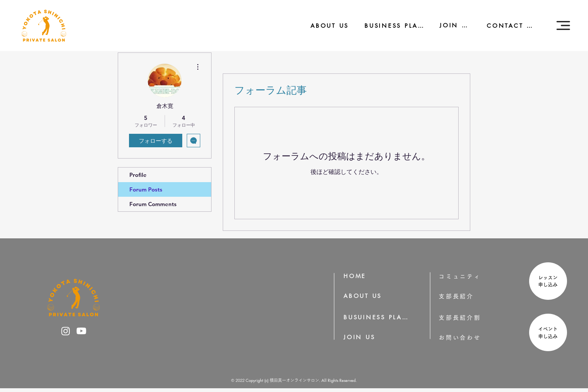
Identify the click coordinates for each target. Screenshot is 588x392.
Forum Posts (146, 189)
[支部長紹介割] (472, 318)
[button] (563, 25)
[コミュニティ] (465, 276)
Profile (138, 175)
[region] (547, 282)
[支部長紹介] (467, 296)
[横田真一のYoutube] (81, 331)
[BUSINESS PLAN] (389, 26)
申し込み (550, 285)
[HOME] (357, 276)
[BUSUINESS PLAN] (376, 317)
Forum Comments (153, 204)
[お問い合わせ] (472, 337)
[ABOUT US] (325, 26)
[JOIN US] (450, 25)
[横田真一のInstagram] (66, 331)
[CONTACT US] (506, 26)
